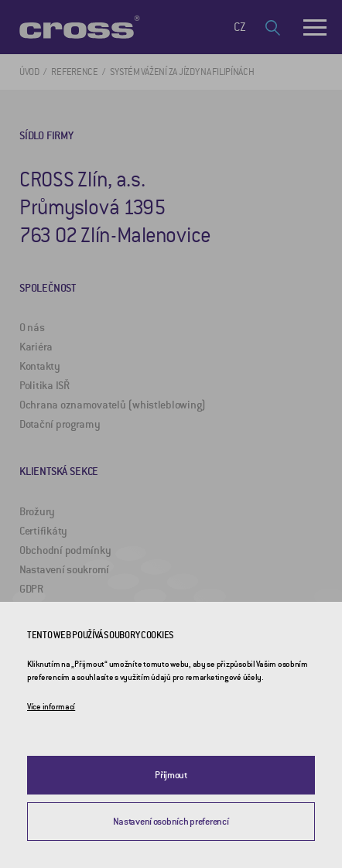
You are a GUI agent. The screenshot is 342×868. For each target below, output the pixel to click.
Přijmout (171, 775)
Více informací (51, 707)
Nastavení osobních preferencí (171, 822)
